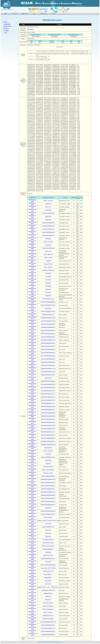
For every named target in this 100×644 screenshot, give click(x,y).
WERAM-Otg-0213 (32, 384)
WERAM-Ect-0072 (32, 625)
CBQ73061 (48, 308)
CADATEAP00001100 (48, 229)
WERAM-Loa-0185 (32, 312)
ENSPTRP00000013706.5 (48, 321)
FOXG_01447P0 (48, 242)
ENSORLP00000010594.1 (48, 435)
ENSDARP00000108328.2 (48, 372)
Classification (7, 24)
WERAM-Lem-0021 (32, 239)
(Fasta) (23, 82)
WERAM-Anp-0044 (32, 489)
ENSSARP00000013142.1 (48, 628)
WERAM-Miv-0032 (32, 451)
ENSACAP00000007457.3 (48, 400)
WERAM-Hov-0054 (32, 613)
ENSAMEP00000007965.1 (48, 429)
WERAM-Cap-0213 (32, 305)
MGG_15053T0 (48, 267)
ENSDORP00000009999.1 (48, 302)
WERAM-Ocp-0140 (32, 381)
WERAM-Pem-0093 (32, 441)
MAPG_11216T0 (48, 201)
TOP (6, 33)
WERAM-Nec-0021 (32, 226)
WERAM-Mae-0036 (32, 397)
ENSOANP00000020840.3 (48, 511)
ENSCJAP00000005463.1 (48, 337)
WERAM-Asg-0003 (32, 283)
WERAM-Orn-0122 (32, 391)
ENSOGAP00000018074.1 (48, 384)
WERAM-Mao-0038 (32, 267)
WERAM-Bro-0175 (32, 578)
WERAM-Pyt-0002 (32, 245)
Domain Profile (7, 26)
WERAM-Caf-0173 (32, 331)
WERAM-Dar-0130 (32, 372)
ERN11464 (48, 552)
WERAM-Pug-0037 (32, 454)
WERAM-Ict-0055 (32, 334)
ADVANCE (15, 14)
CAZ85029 (48, 261)
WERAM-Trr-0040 (32, 220)
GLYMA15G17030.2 (48, 543)
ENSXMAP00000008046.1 (48, 416)
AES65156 (48, 597)
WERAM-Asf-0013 (32, 270)
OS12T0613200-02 (48, 467)
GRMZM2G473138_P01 (48, 590)
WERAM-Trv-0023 (32, 217)
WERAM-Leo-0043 (32, 438)
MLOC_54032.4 (48, 613)
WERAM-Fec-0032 (32, 359)
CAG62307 (48, 293)
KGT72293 (48, 280)
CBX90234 (48, 239)
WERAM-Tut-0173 (32, 356)
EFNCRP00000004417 (48, 226)
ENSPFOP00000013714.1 (48, 394)
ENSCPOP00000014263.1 (48, 305)
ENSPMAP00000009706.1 (48, 441)
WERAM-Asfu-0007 (32, 213)
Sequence (6, 28)
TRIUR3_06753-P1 (48, 571)
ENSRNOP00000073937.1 (48, 340)
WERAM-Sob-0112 (32, 594)
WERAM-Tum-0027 (32, 261)
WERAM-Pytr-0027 (32, 251)
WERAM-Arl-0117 (32, 587)
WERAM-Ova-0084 (32, 362)
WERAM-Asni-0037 (32, 223)
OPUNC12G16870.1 (48, 609)
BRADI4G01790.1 (48, 555)
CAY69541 (48, 277)
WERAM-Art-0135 (32, 581)
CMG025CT (48, 600)
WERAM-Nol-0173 (32, 324)
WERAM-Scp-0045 (32, 299)
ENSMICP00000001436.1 (48, 365)
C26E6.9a (48, 464)
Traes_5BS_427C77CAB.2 (48, 568)
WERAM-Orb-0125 (32, 606)
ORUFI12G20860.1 (48, 603)
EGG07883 (48, 460)
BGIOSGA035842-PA (48, 527)
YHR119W (48, 289)
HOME (5, 14)
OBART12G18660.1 (48, 606)
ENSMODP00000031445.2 (48, 479)
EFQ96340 (48, 245)
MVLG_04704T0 (48, 451)
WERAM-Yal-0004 (32, 274)
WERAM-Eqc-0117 (32, 375)
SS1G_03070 (36, 36)
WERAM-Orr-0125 (32, 603)
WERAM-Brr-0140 (32, 574)
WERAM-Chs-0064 (32, 353)
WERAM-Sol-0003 (32, 549)
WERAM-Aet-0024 (32, 584)
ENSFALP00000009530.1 (48, 476)
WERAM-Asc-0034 (32, 248)
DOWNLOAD (25, 14)
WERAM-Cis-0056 (32, 565)
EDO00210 (31, 30)
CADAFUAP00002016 (48, 213)
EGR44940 (48, 220)
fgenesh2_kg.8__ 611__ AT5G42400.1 (48, 587)
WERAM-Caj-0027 (32, 337)
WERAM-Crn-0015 (32, 508)
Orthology (6, 31)
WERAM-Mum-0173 (32, 318)
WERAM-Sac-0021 (32, 289)
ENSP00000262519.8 (48, 315)
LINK (34, 14)
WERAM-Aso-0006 (32, 232)
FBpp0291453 (48, 448)
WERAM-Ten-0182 (32, 403)
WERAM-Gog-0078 (32, 505)
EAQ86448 (48, 210)
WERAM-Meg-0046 (32, 492)
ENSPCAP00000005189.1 (48, 632)
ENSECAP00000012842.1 (48, 375)
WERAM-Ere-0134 (32, 514)
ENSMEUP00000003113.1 (48, 397)
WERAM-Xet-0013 (32, 407)
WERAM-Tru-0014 (32, 571)
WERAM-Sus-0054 (32, 350)
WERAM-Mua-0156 (32, 521)
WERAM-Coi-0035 (32, 204)
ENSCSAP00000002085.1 (48, 353)
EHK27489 (48, 217)
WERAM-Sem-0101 (32, 562)
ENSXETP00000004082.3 (48, 407)
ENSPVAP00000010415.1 (48, 346)
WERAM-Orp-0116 (32, 609)
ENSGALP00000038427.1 (48, 486)
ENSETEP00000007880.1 (48, 625)
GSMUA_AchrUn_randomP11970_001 (48, 521)
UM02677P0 (48, 378)
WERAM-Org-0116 (32, 470)
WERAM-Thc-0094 (32, 524)
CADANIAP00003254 (48, 236)
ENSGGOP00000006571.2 (48, 505)
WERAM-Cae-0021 (32, 464)
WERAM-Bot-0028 (32, 327)
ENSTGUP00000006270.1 (48, 498)
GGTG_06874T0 (48, 255)
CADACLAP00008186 (48, 248)
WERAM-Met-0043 (32, 597)
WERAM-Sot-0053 (32, 622)
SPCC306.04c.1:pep (48, 299)
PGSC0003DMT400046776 (48, 622)
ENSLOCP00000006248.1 (48, 438)
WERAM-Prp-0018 (32, 533)
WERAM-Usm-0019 (32, 378)
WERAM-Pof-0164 (32, 394)
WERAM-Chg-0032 (32, 210)
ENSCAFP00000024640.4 (48, 331)
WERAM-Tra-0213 (32, 568)
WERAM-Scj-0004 (32, 296)
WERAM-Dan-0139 (32, 495)
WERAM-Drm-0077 (32, 448)
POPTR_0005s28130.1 (48, 546)
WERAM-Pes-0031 (32, 410)
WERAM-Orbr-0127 (32, 517)
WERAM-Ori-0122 (32, 527)
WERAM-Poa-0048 (32, 502)
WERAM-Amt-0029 (32, 552)
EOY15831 (48, 524)
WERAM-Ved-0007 (32, 207)
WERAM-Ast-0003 (32, 229)
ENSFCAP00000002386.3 (48, 359)
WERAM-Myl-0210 (32, 422)
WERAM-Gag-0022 (32, 255)
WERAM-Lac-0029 (32, 457)
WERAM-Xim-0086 (32, 416)
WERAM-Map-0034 (32, 201)
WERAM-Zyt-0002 (32, 264)
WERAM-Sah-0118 (32, 388)
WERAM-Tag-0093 (32, 498)
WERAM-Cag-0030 (32, 293)
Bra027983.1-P (48, 574)
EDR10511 (48, 536)
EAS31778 (48, 204)
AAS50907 (48, 283)
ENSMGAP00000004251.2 (48, 492)
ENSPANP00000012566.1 (48, 343)
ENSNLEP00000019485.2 (48, 324)
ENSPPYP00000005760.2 (48, 502)
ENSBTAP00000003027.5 (48, 327)
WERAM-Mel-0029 (32, 460)
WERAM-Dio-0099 (32, 302)
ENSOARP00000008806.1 (48, 362)
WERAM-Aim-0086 (32, 429)
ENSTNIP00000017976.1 (48, 403)
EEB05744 (48, 296)
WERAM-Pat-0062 (32, 321)
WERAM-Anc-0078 (32, 400)
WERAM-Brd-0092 (32, 555)
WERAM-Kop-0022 (32, 277)
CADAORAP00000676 (48, 232)
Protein (5, 22)
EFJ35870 (48, 562)
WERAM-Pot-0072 (32, 546)
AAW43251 (48, 508)
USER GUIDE (44, 14)
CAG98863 (48, 286)
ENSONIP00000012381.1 (48, 391)
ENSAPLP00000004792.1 (48, 489)
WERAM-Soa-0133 (32, 628)
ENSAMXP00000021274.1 (48, 432)
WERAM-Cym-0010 (32, 600)
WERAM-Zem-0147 (32, 590)
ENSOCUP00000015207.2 (48, 483)
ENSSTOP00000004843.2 (48, 334)
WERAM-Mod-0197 (32, 479)
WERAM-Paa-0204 (32, 343)
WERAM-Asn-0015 (32, 236)
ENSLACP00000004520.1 (48, 457)
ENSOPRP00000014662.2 (48, 381)
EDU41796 (48, 251)
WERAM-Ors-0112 (32, 467)
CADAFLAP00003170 (48, 270)
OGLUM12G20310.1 (48, 540)
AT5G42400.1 (48, 581)
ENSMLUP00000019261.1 (48, 422)
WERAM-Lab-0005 (32, 536)
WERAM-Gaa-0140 (32, 413)
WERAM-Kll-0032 (32, 286)
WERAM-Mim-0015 (32, 365)
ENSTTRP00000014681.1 (48, 356)
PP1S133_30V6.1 (48, 473)
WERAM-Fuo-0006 (32, 242)
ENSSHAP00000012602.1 (48, 388)
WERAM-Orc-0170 (32, 483)
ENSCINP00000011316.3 (48, 559)
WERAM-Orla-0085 (32, 435)
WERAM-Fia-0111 (32, 476)
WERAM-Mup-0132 (32, 369)
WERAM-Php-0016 (32, 473)
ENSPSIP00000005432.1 (48, 410)
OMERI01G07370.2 (48, 616)
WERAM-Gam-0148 (32, 426)
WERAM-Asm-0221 (32, 432)
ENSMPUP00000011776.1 (48, 369)
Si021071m (48, 530)
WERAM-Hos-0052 (32, 315)
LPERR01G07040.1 (48, 619)
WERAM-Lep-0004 (32, 619)
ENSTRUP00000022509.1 (48, 419)
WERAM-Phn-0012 (32, 258)
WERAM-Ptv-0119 (32, 346)
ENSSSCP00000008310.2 (48, 350)
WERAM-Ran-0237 (32, 340)
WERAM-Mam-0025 (32, 445)
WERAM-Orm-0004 (32, 616)
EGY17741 (48, 207)
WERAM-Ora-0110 (32, 511)
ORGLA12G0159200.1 (48, 470)
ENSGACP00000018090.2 (48, 413)
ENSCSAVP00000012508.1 (48, 565)
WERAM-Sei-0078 (32, 530)
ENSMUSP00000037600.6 (48, 318)
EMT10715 (48, 584)
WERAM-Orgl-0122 (32, 540)
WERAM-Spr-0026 (32, 308)
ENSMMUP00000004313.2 (48, 445)
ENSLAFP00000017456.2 (48, 312)
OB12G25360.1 (48, 517)
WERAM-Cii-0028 (32, 559)
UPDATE (53, 14)
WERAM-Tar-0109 (32, 419)
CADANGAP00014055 (48, 223)
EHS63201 (48, 454)
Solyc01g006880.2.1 (48, 549)
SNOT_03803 (48, 258)
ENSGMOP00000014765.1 (48, 426)
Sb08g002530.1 (48, 594)
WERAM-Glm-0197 (32, 543)
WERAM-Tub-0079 (32, 635)
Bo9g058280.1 (48, 578)
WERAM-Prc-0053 (32, 632)
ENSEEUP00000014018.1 (48, 514)
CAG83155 (48, 274)
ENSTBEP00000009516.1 (48, 635)
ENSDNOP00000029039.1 (48, 495)
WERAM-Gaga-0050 (32, 486)
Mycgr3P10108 (48, 264)
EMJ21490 (48, 533)
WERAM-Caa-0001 (32, 280)
